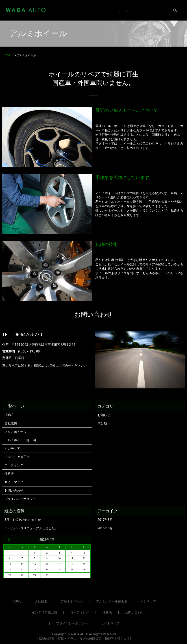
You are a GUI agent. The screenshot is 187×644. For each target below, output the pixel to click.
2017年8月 (105, 520)
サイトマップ (14, 482)
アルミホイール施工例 (20, 440)
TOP (8, 55)
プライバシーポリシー (20, 499)
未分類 (102, 423)
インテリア (127, 7)
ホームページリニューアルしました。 (31, 528)
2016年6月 (105, 528)
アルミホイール (97, 7)
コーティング (154, 7)
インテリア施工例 (17, 457)
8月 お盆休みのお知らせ (23, 520)
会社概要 (93, 13)
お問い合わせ (133, 13)
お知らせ (104, 415)
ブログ (111, 13)
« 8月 (9, 540)
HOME (74, 7)
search (153, 14)
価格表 (74, 13)
